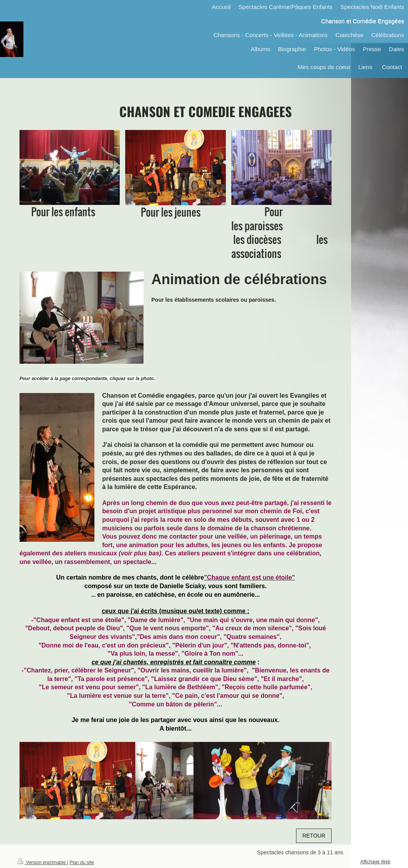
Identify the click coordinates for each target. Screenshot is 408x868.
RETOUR (314, 836)
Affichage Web (375, 862)
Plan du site (82, 863)
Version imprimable (42, 863)
